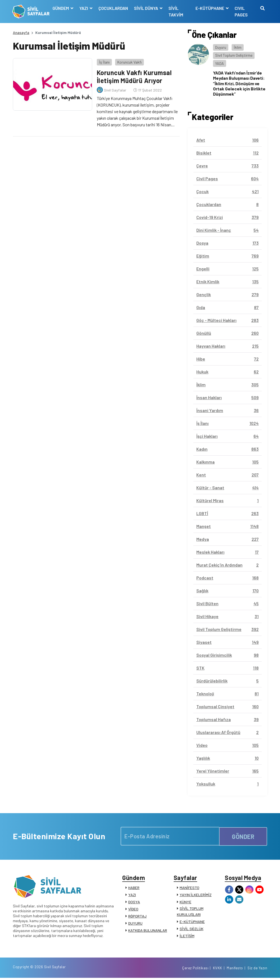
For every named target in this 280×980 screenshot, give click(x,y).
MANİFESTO (189, 888)
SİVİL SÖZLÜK (192, 929)
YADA (220, 63)
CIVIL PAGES (241, 11)
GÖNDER (243, 836)
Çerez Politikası (195, 970)
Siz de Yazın (257, 970)
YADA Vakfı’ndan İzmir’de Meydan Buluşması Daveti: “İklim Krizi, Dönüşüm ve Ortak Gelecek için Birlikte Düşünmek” (239, 83)
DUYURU (135, 924)
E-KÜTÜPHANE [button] (210, 8)
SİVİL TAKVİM (176, 11)
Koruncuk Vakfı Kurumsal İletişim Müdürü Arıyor (135, 76)
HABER (134, 888)
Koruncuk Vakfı (129, 62)
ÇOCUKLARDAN (113, 8)
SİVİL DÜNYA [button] (147, 8)
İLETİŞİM (187, 936)
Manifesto (235, 970)
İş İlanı (104, 62)
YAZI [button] (84, 8)
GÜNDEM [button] (61, 8)
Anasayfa (21, 32)
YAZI (132, 895)
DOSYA (134, 902)
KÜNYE (186, 902)
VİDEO (133, 909)
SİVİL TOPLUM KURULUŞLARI (190, 912)
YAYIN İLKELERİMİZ (196, 895)
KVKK (218, 970)
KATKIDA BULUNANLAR (148, 931)
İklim (238, 47)
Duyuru (221, 47)
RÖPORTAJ (137, 917)
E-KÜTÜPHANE (192, 922)
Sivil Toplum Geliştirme (234, 55)
